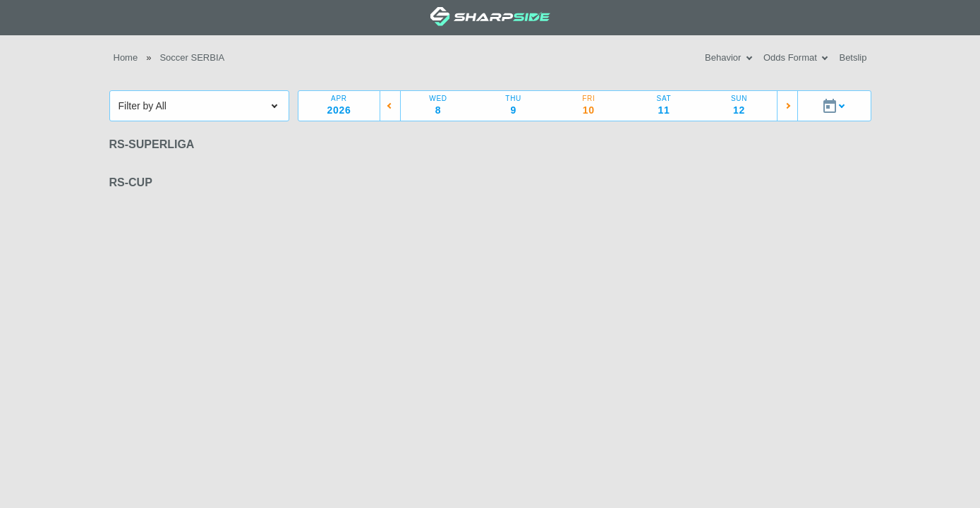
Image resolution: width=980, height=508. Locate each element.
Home (126, 58)
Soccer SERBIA (192, 58)
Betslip (853, 58)
